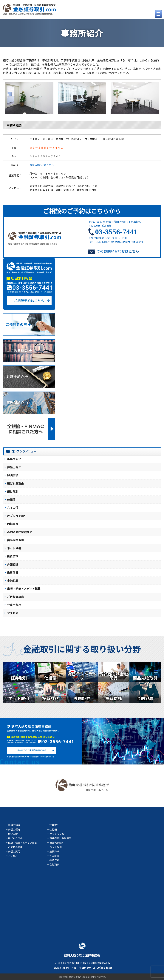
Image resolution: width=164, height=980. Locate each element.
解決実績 (13, 475)
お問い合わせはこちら (42, 165)
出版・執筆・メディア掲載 (24, 589)
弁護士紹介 (14, 467)
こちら (134, 251)
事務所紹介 (14, 459)
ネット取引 (14, 548)
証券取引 (13, 491)
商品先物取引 (16, 540)
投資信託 (13, 572)
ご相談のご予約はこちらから (82, 211)
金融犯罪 (13, 581)
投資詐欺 (13, 556)
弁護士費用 (14, 605)
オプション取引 (17, 516)
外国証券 (13, 564)
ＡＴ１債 (13, 508)
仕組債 (11, 500)
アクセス (13, 613)
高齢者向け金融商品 (20, 532)
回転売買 (13, 524)
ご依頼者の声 (16, 597)
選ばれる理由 (16, 483)
